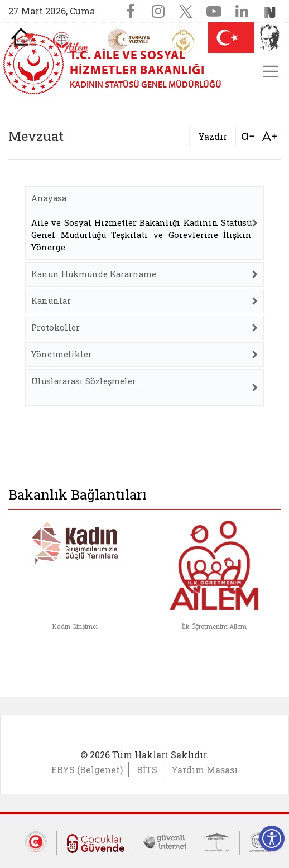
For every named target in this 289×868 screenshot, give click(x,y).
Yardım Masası (204, 770)
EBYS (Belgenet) (87, 770)
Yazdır (213, 136)
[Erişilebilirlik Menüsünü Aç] (272, 838)
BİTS (147, 770)
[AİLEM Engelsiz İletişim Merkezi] (71, 43)
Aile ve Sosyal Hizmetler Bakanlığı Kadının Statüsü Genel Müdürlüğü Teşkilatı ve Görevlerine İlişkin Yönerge (141, 235)
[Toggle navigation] (271, 71)
